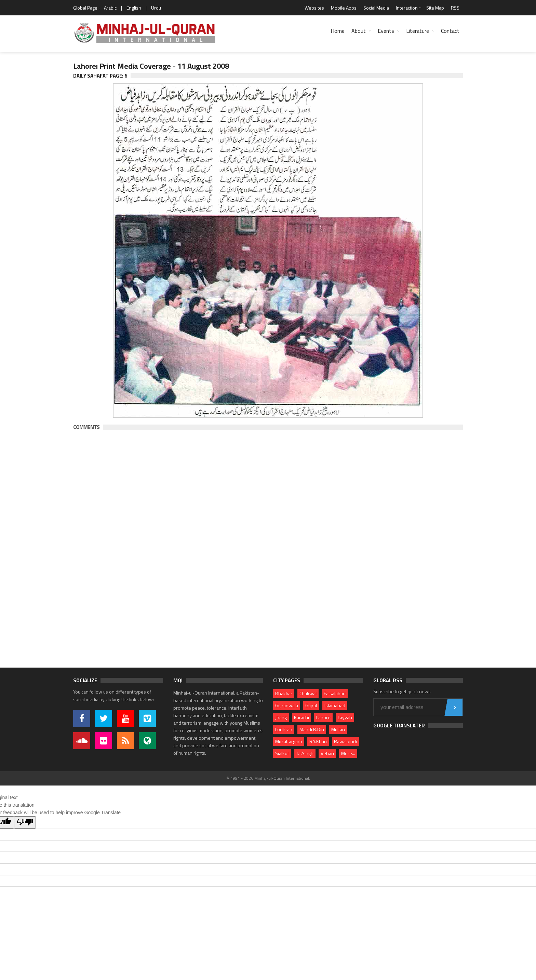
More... (348, 753)
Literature (418, 31)
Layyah (345, 717)
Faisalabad (335, 693)
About (359, 31)
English (134, 8)
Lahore (323, 717)
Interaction (407, 8)
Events (386, 31)
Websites (314, 8)
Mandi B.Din (312, 729)
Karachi (301, 717)
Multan (338, 729)
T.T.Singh (305, 753)
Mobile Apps (344, 8)
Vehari (327, 753)
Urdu (156, 8)
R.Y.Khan (318, 741)
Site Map (435, 8)
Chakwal (308, 693)
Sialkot (282, 753)
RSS (455, 8)
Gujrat (311, 705)
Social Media (376, 8)
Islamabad (335, 705)
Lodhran (284, 729)
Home (338, 31)
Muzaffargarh (289, 741)
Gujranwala (287, 705)
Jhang (281, 717)
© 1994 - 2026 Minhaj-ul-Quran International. (268, 778)
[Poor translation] (25, 822)
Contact (450, 31)
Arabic (110, 8)
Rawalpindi (345, 741)
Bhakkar (284, 693)
